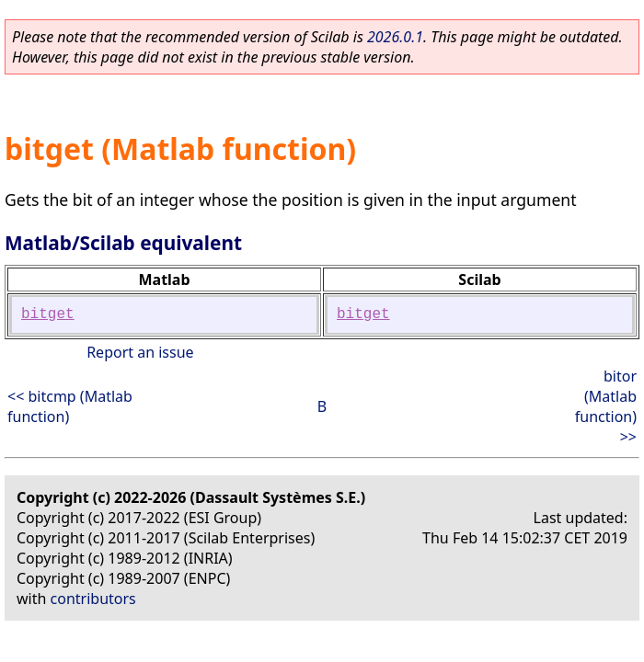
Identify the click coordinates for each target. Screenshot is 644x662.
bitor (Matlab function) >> (606, 406)
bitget (48, 314)
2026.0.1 (395, 37)
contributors (93, 599)
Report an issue (140, 352)
